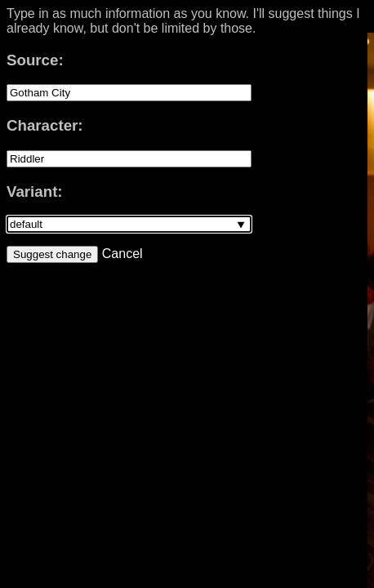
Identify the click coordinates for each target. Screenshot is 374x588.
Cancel (120, 254)
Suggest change (52, 254)
